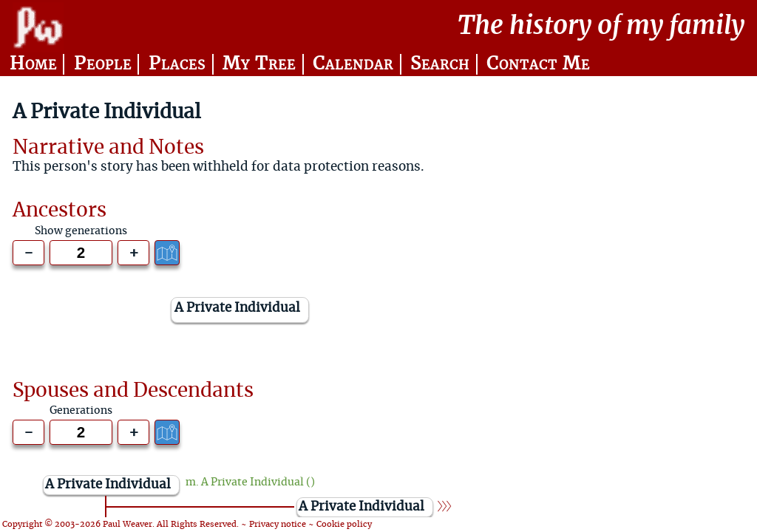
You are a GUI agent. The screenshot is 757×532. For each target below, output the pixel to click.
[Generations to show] (81, 253)
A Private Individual (252, 482)
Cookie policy (344, 524)
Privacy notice (278, 524)
